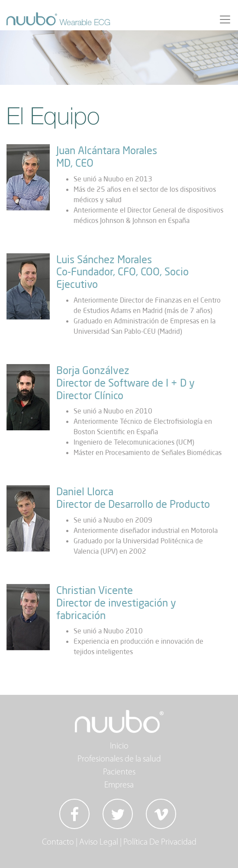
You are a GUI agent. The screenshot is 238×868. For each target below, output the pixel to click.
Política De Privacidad (160, 842)
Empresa (119, 785)
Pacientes (119, 772)
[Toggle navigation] (225, 19)
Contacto (58, 842)
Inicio (119, 746)
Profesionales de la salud (119, 759)
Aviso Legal (99, 842)
